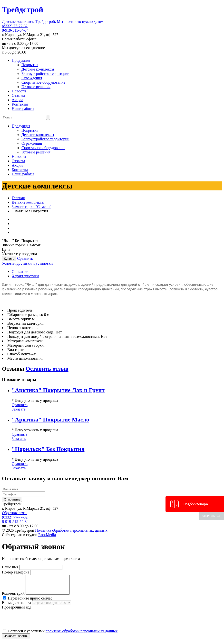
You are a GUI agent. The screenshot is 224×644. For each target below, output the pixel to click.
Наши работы (23, 109)
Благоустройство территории (45, 74)
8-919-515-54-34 (15, 30)
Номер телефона (16, 572)
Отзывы (18, 95)
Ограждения (32, 78)
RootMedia (47, 535)
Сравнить (25, 258)
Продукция (21, 60)
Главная (18, 198)
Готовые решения (36, 87)
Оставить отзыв (47, 369)
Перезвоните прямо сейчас (28, 602)
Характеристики (25, 276)
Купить (9, 259)
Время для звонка (17, 606)
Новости (19, 91)
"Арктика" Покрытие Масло (50, 420)
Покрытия (30, 65)
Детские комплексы (38, 69)
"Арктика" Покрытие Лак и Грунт (58, 390)
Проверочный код (17, 611)
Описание (20, 272)
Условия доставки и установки (27, 263)
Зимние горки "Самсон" (31, 207)
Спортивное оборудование (43, 82)
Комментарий (13, 597)
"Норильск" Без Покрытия (48, 449)
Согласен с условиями (60, 635)
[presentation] (39, 623)
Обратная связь (15, 513)
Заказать (19, 409)
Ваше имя (10, 567)
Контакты (20, 104)
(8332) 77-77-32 (15, 26)
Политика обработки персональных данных (71, 530)
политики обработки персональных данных (82, 635)
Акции (17, 100)
